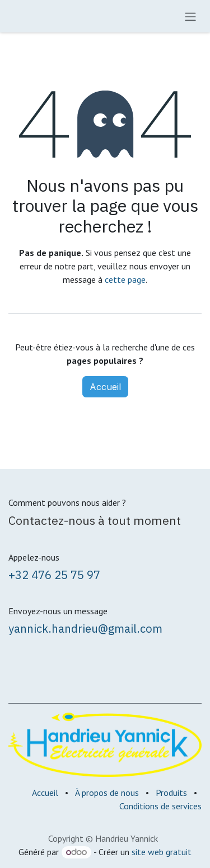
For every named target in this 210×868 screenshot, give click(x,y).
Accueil (105, 387)
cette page (125, 279)
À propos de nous (107, 793)
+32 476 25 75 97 (54, 575)
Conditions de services (160, 806)
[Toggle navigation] (190, 16)
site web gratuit (162, 852)
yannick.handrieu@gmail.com (85, 629)
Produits (171, 793)
